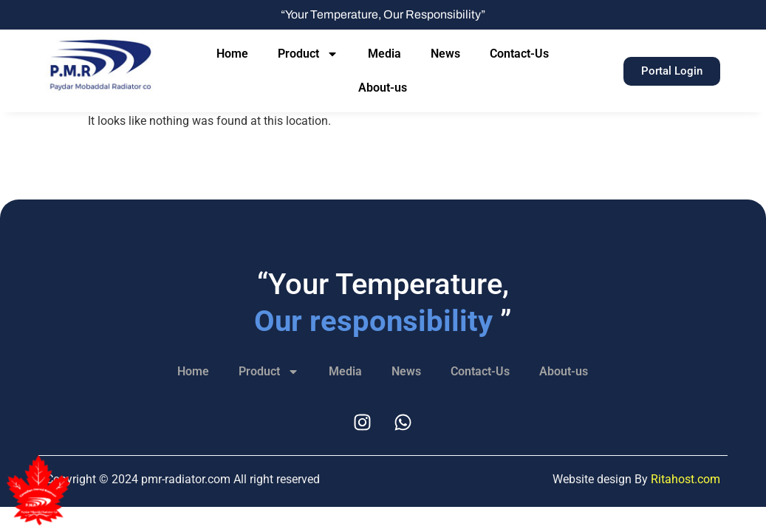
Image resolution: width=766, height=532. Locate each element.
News (445, 54)
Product (308, 54)
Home (232, 54)
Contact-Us (519, 54)
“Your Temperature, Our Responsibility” (383, 14)
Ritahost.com (685, 479)
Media (384, 54)
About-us (383, 88)
